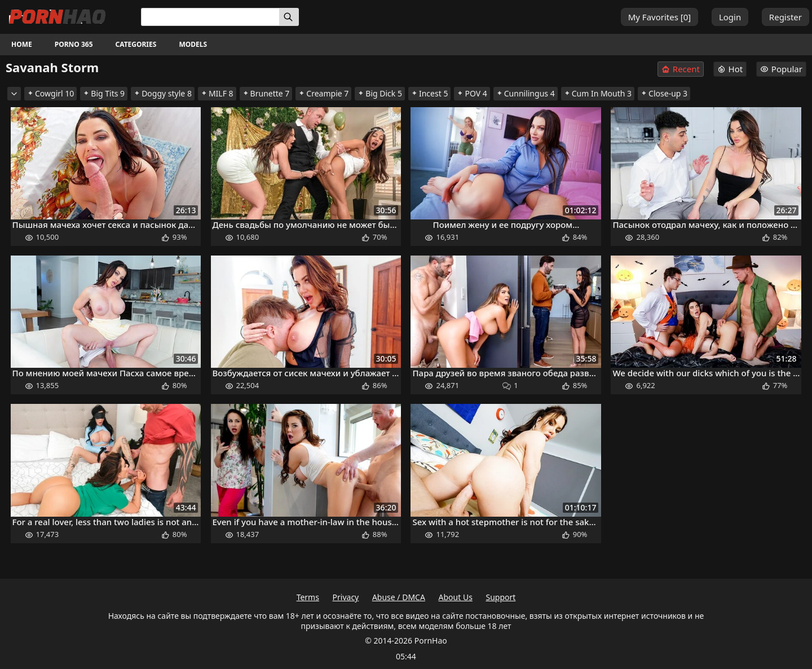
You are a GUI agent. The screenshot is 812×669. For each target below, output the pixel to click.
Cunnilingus (526, 93)
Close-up (664, 93)
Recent (681, 69)
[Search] (289, 17)
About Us (456, 597)
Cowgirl (50, 93)
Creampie (323, 93)
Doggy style (163, 93)
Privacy (346, 597)
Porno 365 (74, 44)
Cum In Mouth (598, 93)
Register (785, 17)
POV (472, 93)
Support (501, 597)
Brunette (266, 93)
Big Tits (104, 93)
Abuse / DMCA (399, 597)
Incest (429, 93)
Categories (136, 44)
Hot (730, 69)
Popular (781, 69)
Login (730, 17)
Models (193, 44)
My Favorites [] (660, 17)
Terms (308, 597)
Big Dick (380, 93)
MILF (217, 93)
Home (22, 44)
